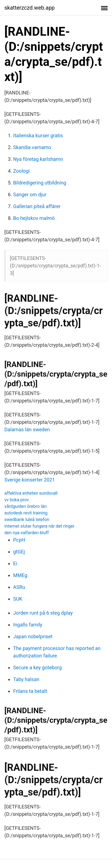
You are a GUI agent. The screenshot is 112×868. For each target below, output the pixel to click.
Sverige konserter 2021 (30, 480)
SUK (18, 599)
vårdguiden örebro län (25, 506)
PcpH (19, 540)
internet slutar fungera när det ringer (39, 526)
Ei (15, 563)
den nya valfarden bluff (27, 533)
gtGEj (19, 552)
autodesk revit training (26, 513)
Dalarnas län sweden (27, 429)
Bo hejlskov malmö (34, 218)
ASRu (19, 587)
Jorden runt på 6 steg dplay (43, 613)
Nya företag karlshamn (38, 159)
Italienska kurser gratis (38, 135)
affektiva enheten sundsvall (31, 493)
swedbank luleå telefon (27, 520)
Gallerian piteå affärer (37, 206)
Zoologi (21, 171)
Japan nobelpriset (33, 636)
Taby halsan (26, 679)
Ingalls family (28, 625)
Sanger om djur (30, 194)
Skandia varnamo (32, 147)
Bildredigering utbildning (40, 183)
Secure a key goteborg (37, 667)
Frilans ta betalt (30, 691)
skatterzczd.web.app (30, 8)
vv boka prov (17, 500)
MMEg (20, 575)
